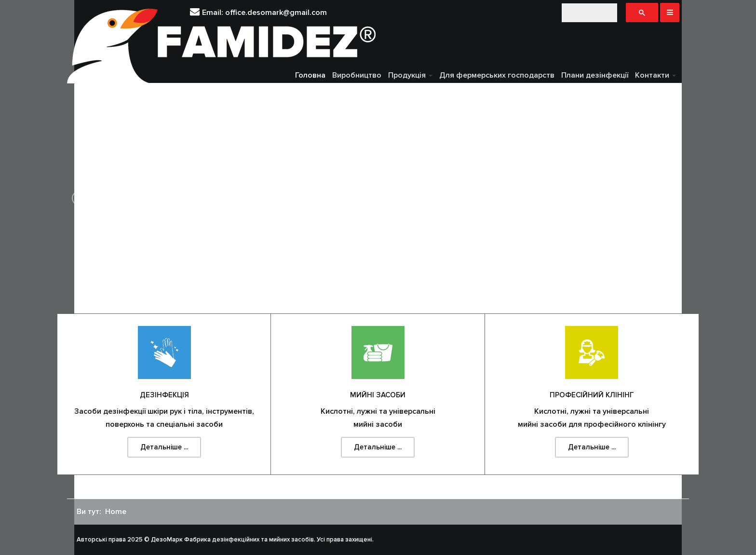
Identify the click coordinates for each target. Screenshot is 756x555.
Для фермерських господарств (497, 75)
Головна (310, 75)
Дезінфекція (164, 395)
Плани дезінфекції (595, 75)
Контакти (655, 75)
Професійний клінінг (592, 395)
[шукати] (589, 13)
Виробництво (357, 75)
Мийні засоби (378, 395)
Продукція (410, 75)
